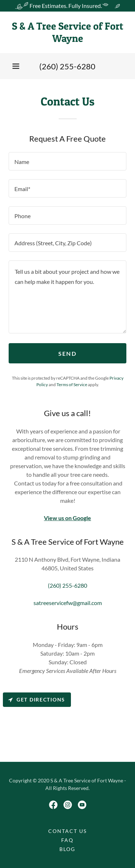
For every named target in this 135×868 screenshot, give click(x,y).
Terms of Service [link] (72, 385)
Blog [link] (67, 849)
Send (67, 353)
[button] (16, 66)
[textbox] (67, 161)
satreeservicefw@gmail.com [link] (68, 603)
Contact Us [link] (67, 831)
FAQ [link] (67, 840)
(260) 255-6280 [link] (67, 66)
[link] (67, 32)
